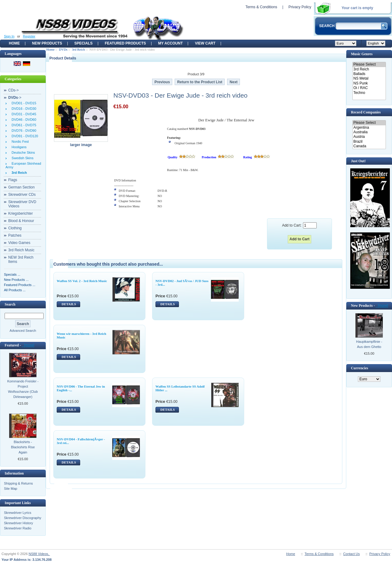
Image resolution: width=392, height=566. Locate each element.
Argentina (369, 128)
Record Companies (366, 112)
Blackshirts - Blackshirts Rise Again (23, 447)
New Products (47, 43)
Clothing (15, 228)
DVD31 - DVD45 (23, 114)
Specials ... (12, 274)
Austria (369, 137)
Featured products (125, 43)
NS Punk (369, 83)
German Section (21, 187)
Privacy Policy (300, 7)
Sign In (9, 36)
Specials (84, 43)
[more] (28, 345)
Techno (369, 93)
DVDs (63, 49)
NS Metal (369, 79)
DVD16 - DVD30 (23, 109)
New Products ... (16, 280)
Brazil (369, 142)
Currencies (359, 368)
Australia (369, 132)
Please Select (369, 64)
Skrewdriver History (18, 523)
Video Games (19, 243)
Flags (13, 180)
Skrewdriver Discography (23, 518)
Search (10, 304)
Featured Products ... (20, 285)
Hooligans (18, 147)
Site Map (11, 489)
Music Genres (362, 54)
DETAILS (69, 304)
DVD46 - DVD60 (23, 120)
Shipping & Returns (18, 483)
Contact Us (351, 554)
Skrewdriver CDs (22, 195)
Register (29, 36)
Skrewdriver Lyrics (18, 513)
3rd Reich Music (21, 250)
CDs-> (13, 90)
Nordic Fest (19, 141)
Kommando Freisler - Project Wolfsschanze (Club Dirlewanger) (23, 389)
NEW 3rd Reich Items (21, 260)
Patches (15, 235)
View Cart (205, 43)
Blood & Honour (21, 221)
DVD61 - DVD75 (23, 125)
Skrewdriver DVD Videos (22, 204)
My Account (171, 43)
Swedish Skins (22, 158)
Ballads (369, 74)
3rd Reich (78, 49)
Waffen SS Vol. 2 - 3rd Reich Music (82, 281)
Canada (369, 146)
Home (14, 43)
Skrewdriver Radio (18, 528)
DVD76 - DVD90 (23, 131)
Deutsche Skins (22, 152)
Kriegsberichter (21, 213)
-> (15, 98)
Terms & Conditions (261, 7)
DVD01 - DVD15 (23, 103)
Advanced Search (23, 331)
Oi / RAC (369, 88)
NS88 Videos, (39, 554)
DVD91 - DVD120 (24, 136)
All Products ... (15, 290)
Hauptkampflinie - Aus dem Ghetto (369, 344)
